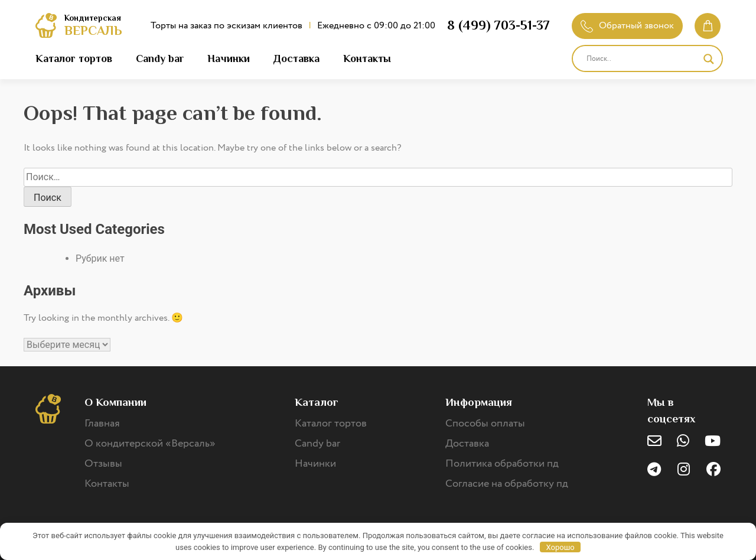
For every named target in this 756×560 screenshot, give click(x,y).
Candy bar (160, 58)
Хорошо (561, 547)
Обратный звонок (627, 26)
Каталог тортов (74, 58)
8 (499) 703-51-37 (498, 25)
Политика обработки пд (502, 464)
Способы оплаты (485, 424)
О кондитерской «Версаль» (150, 444)
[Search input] (642, 59)
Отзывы (103, 464)
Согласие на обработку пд (507, 484)
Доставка (296, 58)
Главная (102, 424)
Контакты (367, 58)
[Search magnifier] (709, 59)
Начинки (229, 58)
